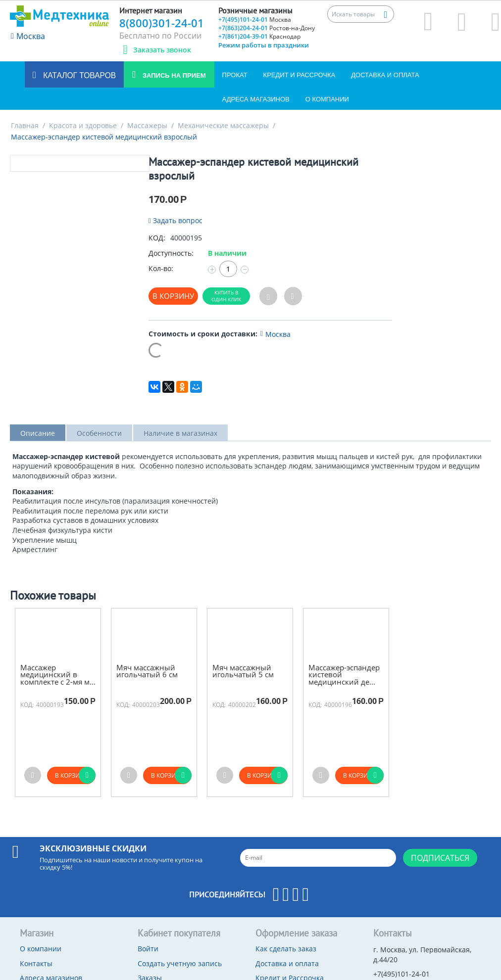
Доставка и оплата (385, 75)
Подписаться (440, 858)
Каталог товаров (78, 75)
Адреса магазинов (256, 99)
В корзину (173, 296)
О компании (327, 99)
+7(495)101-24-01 (255, 20)
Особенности (99, 433)
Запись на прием (173, 75)
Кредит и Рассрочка (300, 75)
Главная (25, 125)
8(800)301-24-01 (162, 23)
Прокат (235, 75)
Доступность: (171, 253)
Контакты (36, 963)
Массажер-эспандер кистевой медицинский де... (344, 675)
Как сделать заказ (286, 949)
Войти (148, 949)
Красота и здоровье (83, 125)
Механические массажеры (223, 125)
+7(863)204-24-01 (267, 28)
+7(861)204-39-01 (259, 36)
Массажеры (147, 125)
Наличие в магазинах (180, 433)
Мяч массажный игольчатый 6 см (147, 671)
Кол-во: (161, 268)
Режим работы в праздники (264, 45)
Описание (38, 433)
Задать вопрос (175, 220)
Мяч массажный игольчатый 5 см (243, 671)
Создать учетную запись (180, 963)
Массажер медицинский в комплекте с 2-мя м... (58, 675)
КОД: (157, 238)
